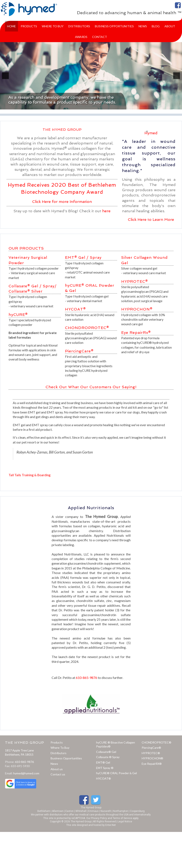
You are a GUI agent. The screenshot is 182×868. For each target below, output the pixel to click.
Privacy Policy (99, 818)
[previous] (5, 76)
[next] (177, 76)
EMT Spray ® (105, 768)
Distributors (59, 753)
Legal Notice (125, 822)
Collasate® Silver (26, 291)
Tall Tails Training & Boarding (30, 475)
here (106, 211)
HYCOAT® (75, 309)
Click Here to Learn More (151, 219)
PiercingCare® (79, 351)
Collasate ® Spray (108, 757)
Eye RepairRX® (152, 764)
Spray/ (50, 286)
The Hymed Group (91, 808)
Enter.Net (111, 825)
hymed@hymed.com (26, 773)
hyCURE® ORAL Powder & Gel (116, 773)
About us (57, 769)
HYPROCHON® (137, 309)
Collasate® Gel (106, 752)
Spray (96, 257)
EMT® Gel (75, 257)
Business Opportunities (66, 758)
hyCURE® (18, 315)
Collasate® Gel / (25, 286)
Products (57, 742)
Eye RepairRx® (136, 332)
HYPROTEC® (135, 281)
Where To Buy (60, 748)
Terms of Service (122, 818)
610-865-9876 (87, 678)
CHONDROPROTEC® (87, 328)
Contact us (58, 774)
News (54, 764)
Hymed (151, 133)
